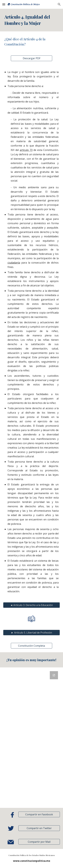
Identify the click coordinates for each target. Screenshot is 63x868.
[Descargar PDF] (32, 58)
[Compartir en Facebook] (39, 814)
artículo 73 (26, 150)
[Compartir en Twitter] (39, 828)
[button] (4, 4)
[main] (32, 20)
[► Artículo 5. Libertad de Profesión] (32, 633)
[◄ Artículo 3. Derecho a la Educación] (32, 605)
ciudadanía (14, 263)
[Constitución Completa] (32, 646)
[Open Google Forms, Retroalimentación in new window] (54, 675)
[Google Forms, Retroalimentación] (32, 738)
